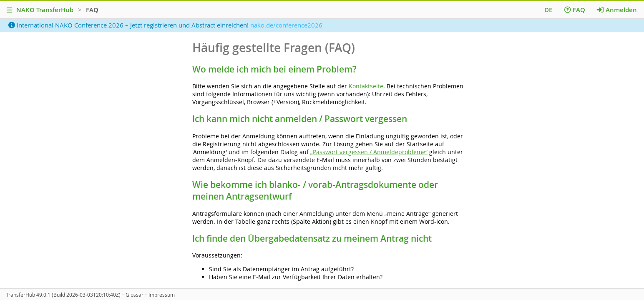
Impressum (162, 295)
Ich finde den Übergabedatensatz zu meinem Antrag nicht (312, 238)
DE (548, 10)
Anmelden (617, 10)
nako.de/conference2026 (286, 25)
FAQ (575, 10)
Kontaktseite (366, 86)
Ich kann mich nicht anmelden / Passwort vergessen (300, 119)
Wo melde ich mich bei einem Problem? (274, 69)
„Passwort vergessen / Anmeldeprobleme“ (369, 152)
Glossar (135, 295)
